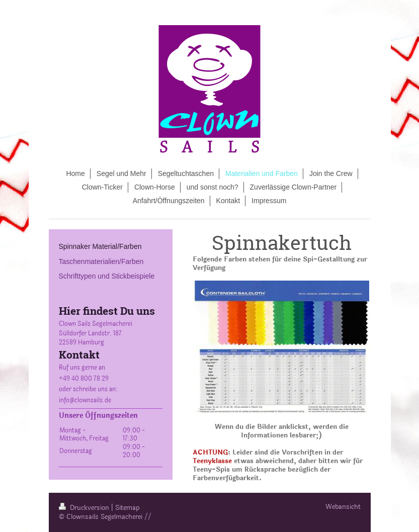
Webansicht (343, 507)
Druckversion (85, 508)
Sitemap (128, 508)
